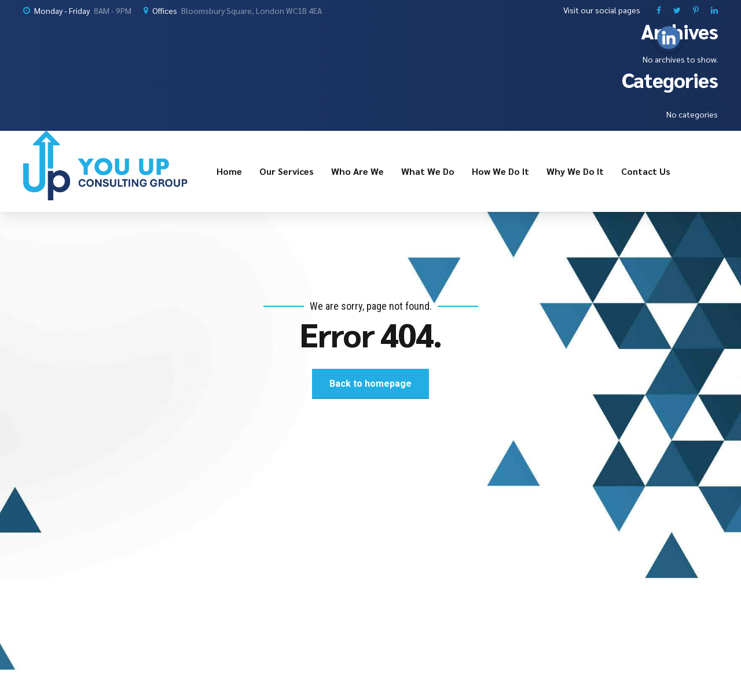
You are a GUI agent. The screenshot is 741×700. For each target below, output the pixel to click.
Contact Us (646, 171)
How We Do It (500, 171)
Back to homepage (370, 384)
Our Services (287, 171)
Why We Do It (575, 171)
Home (229, 171)
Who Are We (357, 171)
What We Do (428, 171)
